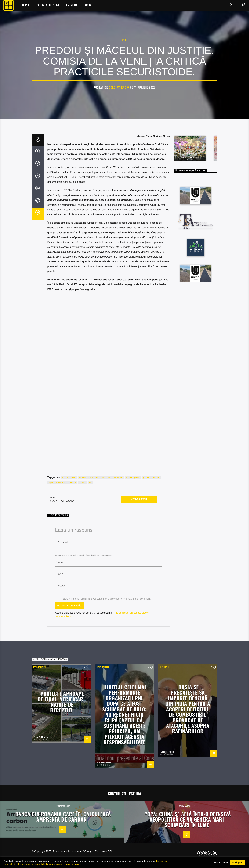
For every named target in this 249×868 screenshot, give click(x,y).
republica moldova (57, 638)
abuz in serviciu (69, 633)
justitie (146, 633)
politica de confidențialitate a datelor (45, 864)
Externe (164, 823)
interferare (118, 633)
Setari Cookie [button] (221, 863)
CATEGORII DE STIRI (48, 5)
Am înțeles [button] (238, 862)
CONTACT (89, 5)
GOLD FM (106, 633)
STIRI (124, 111)
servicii (83, 638)
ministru (156, 633)
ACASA (25, 5)
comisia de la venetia (89, 633)
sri (90, 638)
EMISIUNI (71, 5)
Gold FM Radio (119, 159)
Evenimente (40, 823)
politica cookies (74, 864)
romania (72, 638)
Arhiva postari (139, 655)
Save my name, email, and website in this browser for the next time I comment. (107, 754)
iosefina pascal (133, 633)
